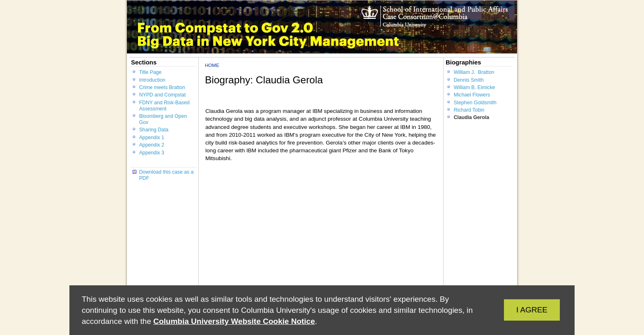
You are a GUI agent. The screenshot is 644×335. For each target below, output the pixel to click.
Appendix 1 (152, 138)
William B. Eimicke (475, 87)
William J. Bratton (474, 72)
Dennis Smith (469, 80)
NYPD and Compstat (163, 95)
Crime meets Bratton (162, 87)
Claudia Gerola (471, 117)
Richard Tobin (469, 110)
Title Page (151, 72)
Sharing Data (154, 130)
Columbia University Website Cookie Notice (234, 321)
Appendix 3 (152, 153)
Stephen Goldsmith (475, 103)
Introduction (152, 80)
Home (212, 65)
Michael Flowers (472, 95)
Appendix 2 (152, 145)
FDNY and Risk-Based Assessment (164, 106)
